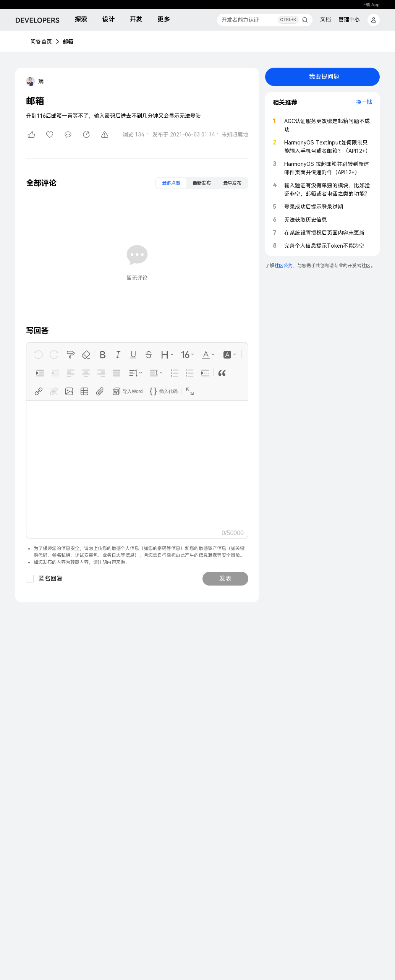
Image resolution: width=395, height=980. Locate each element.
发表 (225, 578)
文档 (325, 19)
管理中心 (349, 19)
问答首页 (41, 42)
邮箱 (68, 42)
